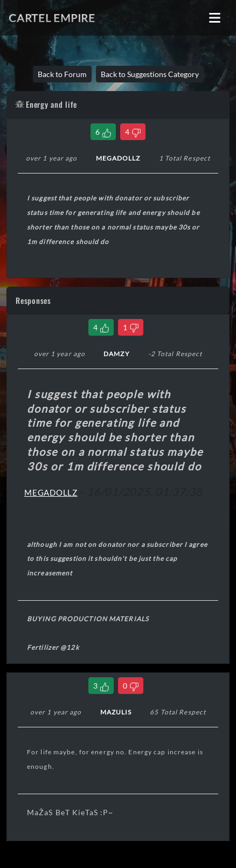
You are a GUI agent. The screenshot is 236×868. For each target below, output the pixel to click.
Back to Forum (62, 74)
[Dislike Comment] (131, 327)
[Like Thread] (103, 132)
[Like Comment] (101, 327)
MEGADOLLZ (51, 492)
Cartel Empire (52, 18)
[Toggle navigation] (215, 18)
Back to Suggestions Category (150, 74)
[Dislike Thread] (133, 132)
